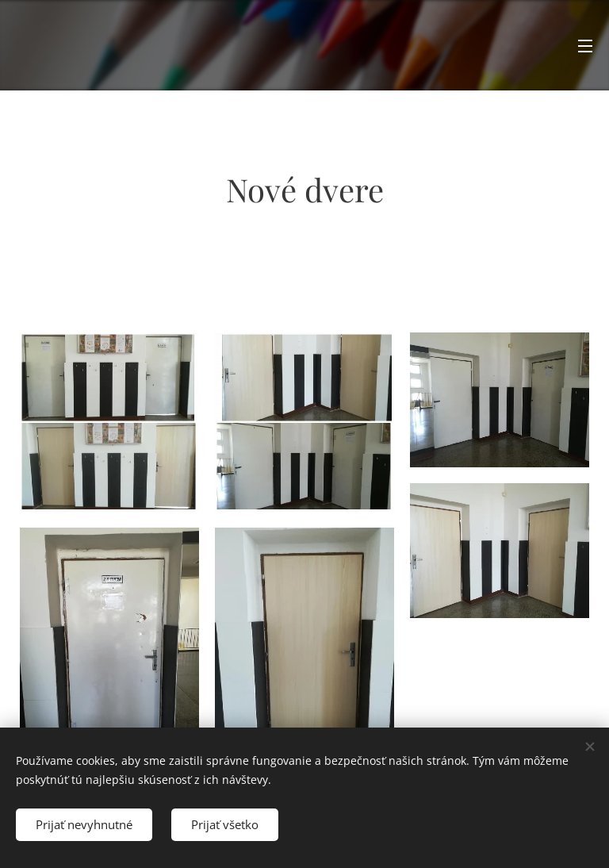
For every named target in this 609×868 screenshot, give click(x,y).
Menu (585, 46)
